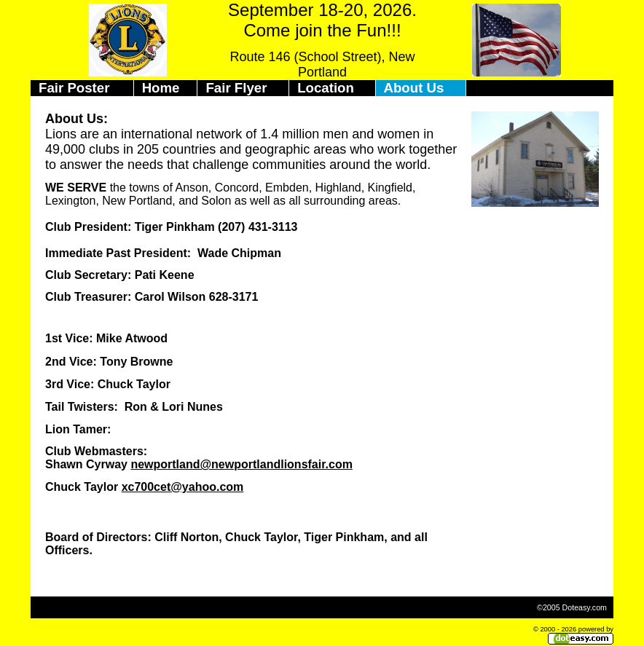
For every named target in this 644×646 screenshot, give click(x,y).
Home (161, 88)
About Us (414, 88)
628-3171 (234, 297)
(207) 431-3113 (258, 227)
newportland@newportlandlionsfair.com (241, 464)
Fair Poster (74, 88)
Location (326, 88)
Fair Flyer (236, 88)
